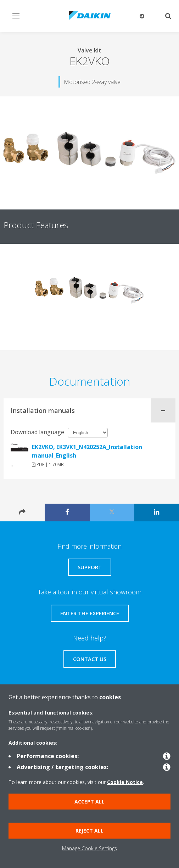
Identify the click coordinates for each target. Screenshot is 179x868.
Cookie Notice (125, 782)
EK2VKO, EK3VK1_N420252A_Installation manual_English (87, 451)
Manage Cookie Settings (89, 848)
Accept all (89, 802)
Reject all (89, 831)
